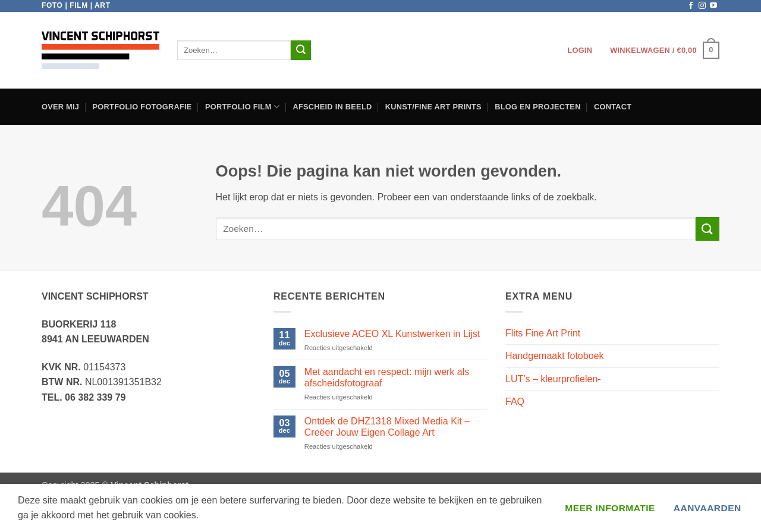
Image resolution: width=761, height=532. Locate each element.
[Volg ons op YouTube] (713, 6)
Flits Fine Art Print (543, 333)
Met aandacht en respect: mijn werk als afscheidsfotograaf (387, 377)
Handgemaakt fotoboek (554, 356)
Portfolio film (242, 107)
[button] (580, 51)
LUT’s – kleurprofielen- (553, 379)
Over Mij (60, 107)
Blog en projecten (537, 107)
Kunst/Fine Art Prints (433, 107)
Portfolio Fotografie (142, 107)
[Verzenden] (301, 51)
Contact (613, 107)
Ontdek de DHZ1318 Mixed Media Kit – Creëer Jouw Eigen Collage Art (387, 427)
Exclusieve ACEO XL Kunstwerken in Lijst (392, 334)
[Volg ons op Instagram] (702, 6)
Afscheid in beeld (332, 107)
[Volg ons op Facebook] (691, 6)
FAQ (515, 402)
